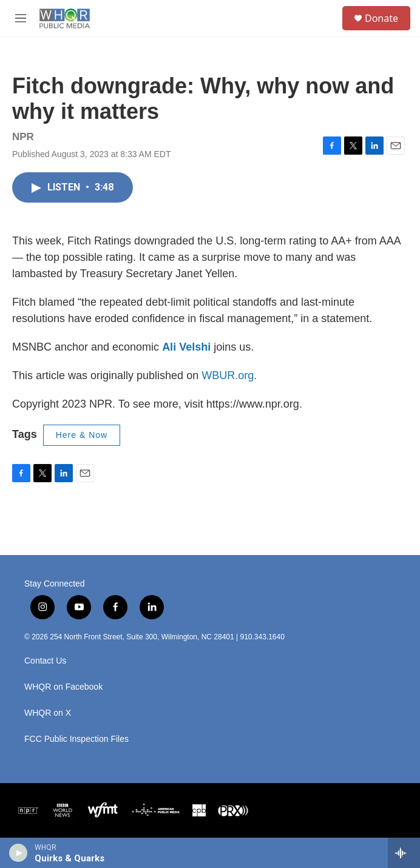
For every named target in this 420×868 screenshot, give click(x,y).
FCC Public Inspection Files (76, 739)
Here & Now (82, 435)
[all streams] (404, 853)
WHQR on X (48, 713)
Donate (381, 18)
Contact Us (45, 661)
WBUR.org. (229, 375)
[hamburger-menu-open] (20, 18)
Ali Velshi (186, 347)
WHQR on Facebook (63, 687)
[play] (19, 853)
